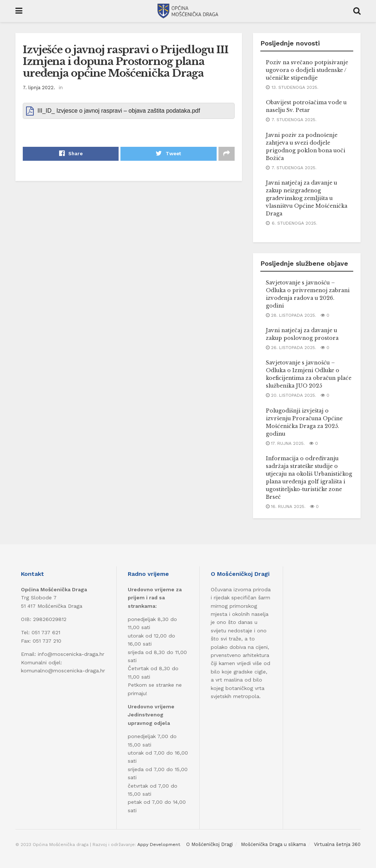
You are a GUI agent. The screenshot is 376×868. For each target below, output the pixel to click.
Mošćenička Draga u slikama (273, 844)
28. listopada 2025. (291, 315)
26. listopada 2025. (291, 348)
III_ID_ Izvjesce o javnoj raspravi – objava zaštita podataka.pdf (119, 111)
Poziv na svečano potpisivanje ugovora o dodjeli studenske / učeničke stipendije (307, 70)
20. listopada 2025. (291, 395)
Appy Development (159, 845)
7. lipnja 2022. (39, 88)
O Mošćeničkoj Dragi (209, 844)
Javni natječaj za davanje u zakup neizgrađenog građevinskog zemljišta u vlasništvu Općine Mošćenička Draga (307, 198)
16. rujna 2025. (286, 506)
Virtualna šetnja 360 (337, 844)
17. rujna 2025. (285, 443)
